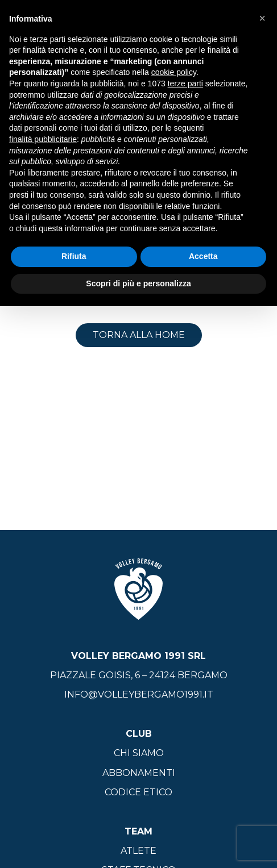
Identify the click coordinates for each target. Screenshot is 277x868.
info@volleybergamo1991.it (139, 694)
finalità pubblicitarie (43, 139)
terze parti (185, 84)
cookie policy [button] (174, 72)
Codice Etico (138, 792)
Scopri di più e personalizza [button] (138, 283)
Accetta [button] (203, 256)
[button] (262, 18)
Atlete (138, 851)
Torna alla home (139, 335)
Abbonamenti (139, 773)
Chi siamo (139, 753)
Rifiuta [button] (74, 256)
